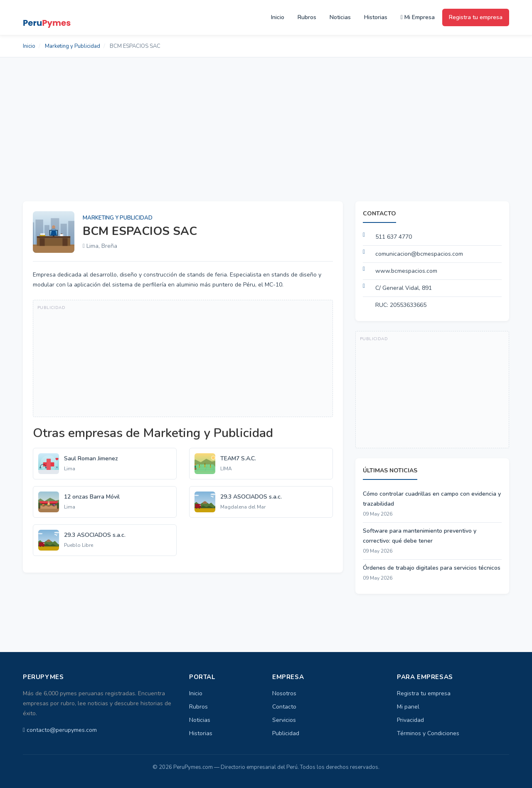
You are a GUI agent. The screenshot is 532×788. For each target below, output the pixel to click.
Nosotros (284, 693)
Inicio (278, 17)
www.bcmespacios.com (406, 271)
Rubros (307, 17)
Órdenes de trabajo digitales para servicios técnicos (432, 568)
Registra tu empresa (476, 17)
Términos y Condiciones (428, 733)
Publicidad (286, 733)
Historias (376, 17)
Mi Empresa (418, 17)
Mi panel (408, 707)
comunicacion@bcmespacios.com (419, 254)
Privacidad (410, 720)
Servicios (284, 720)
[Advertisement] (266, 120)
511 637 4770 (394, 237)
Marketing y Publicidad (73, 46)
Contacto (284, 707)
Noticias (340, 17)
